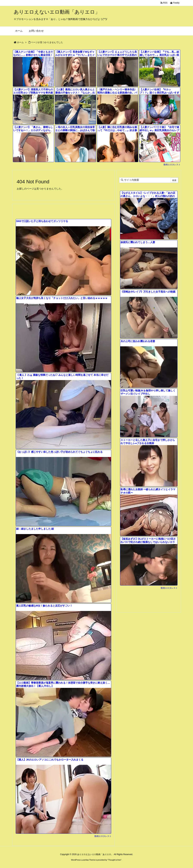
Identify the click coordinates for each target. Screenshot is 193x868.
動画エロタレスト (172, 165)
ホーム (20, 42)
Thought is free (114, 860)
